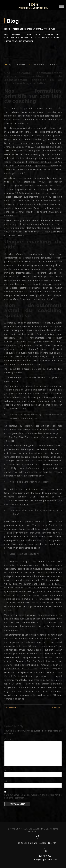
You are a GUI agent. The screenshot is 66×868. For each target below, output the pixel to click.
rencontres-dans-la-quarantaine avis (34, 29)
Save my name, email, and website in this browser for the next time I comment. (33, 796)
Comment (9, 739)
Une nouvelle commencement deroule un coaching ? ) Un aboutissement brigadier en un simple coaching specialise (33, 78)
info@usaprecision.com (46, 860)
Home (7, 29)
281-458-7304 (46, 856)
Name (8, 770)
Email (7, 781)
